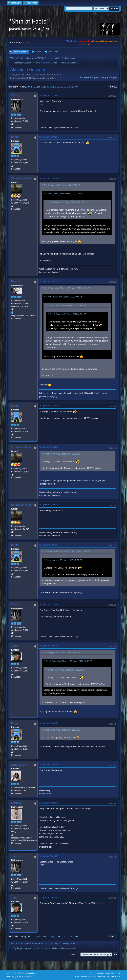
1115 (38, 87)
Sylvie (54, 63)
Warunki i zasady (104, 973)
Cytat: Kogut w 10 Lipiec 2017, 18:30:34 (62, 653)
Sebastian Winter (22, 178)
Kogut (15, 137)
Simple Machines (29, 973)
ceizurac (16, 803)
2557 (72, 87)
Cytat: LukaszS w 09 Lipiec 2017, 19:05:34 (65, 194)
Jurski (15, 646)
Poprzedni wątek (89, 77)
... (34, 87)
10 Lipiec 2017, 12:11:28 (49, 95)
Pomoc (93, 973)
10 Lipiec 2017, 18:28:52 (49, 505)
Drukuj (113, 87)
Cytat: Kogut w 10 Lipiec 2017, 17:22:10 (62, 454)
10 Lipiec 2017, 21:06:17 (49, 856)
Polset (15, 281)
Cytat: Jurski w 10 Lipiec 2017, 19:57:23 (62, 730)
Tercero (16, 96)
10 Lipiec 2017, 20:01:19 (49, 723)
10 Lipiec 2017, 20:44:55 (49, 765)
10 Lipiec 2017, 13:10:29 (49, 137)
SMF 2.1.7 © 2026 (14, 973)
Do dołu (13, 87)
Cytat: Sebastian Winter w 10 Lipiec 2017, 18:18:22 (67, 552)
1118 (58, 87)
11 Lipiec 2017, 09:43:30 (49, 897)
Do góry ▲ (116, 973)
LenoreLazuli (19, 765)
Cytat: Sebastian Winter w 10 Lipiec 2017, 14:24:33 (67, 288)
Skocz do (75, 954)
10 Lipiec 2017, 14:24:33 (49, 178)
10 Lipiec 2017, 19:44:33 (49, 604)
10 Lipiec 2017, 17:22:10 (49, 406)
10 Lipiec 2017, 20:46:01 (49, 803)
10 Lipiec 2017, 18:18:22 (49, 447)
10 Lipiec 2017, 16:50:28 (49, 281)
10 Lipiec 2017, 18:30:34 (49, 545)
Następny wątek (108, 77)
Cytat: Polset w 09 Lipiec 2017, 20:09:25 (62, 185)
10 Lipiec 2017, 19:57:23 (49, 646)
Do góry (14, 937)
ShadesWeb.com (29, 977)
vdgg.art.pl (84, 41)
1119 (63, 87)
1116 (44, 87)
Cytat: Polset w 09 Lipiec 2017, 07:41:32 (66, 202)
